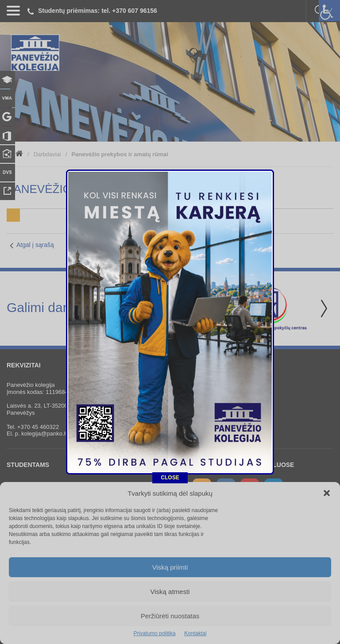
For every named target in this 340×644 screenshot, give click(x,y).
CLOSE (170, 387)
